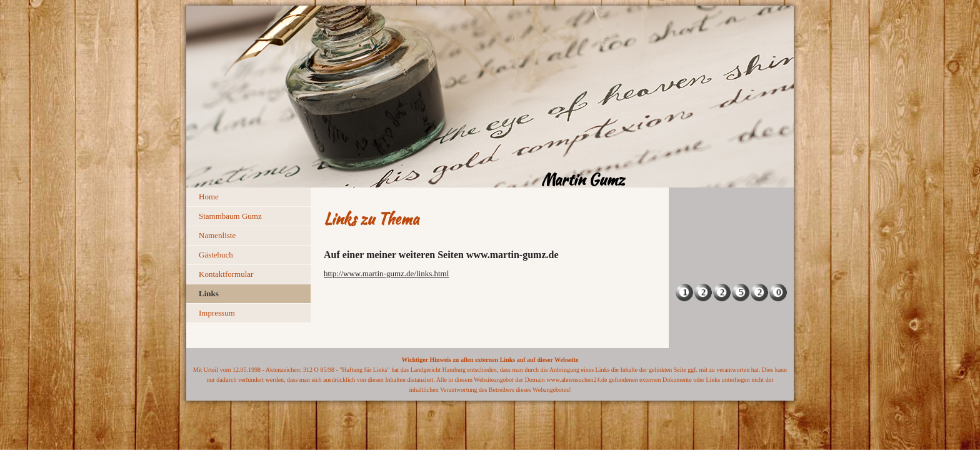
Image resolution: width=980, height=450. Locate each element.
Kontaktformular (226, 274)
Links (209, 293)
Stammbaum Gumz (230, 216)
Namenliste (217, 235)
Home (209, 197)
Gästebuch (216, 255)
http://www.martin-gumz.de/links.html (386, 273)
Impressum (217, 313)
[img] (490, 97)
